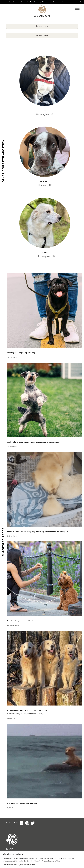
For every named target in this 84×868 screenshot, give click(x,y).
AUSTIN (45, 253)
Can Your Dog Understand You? (20, 621)
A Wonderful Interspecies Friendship (22, 803)
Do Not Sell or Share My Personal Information (19, 865)
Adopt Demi (42, 26)
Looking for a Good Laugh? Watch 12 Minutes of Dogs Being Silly (34, 442)
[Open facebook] (22, 823)
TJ (45, 111)
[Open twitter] (33, 823)
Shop (10, 849)
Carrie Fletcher (14, 626)
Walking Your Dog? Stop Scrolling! (21, 353)
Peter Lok (12, 719)
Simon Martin (13, 357)
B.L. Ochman (13, 808)
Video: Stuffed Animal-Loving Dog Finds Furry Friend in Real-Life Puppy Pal (38, 531)
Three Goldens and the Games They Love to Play (27, 710)
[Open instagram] (27, 823)
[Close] (82, 852)
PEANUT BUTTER (45, 182)
